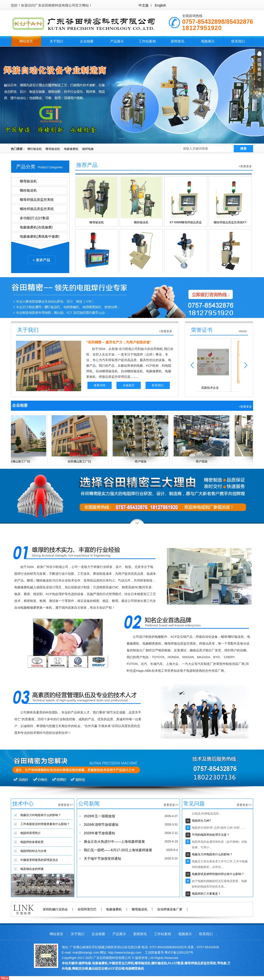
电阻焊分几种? (201, 821)
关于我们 (56, 41)
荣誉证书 (202, 330)
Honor (243, 331)
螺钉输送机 (35, 149)
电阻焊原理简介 (31, 833)
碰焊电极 (88, 149)
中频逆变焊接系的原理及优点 (39, 860)
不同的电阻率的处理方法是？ (211, 835)
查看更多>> (65, 805)
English (160, 5)
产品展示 (117, 41)
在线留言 (129, 385)
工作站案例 (147, 41)
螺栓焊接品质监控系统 (37, 209)
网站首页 (26, 41)
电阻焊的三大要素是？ (206, 894)
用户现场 (142, 439)
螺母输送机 (53, 149)
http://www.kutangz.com (125, 952)
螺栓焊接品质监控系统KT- (230, 202)
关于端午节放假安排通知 (102, 859)
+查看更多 (245, 166)
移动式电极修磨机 (141, 254)
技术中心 (23, 804)
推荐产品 (87, 165)
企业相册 (87, 41)
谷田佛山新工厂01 (81, 439)
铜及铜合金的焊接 (32, 869)
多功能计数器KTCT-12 (97, 254)
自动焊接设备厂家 (170, 909)
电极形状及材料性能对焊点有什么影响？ (218, 875)
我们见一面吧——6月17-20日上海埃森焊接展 (118, 850)
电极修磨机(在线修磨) (36, 227)
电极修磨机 (71, 149)
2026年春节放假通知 (99, 833)
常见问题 (194, 804)
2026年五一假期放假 (99, 816)
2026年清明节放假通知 (101, 825)
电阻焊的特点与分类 (33, 851)
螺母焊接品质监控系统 (37, 200)
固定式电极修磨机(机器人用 (186, 254)
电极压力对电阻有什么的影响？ (41, 815)
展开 (259, 68)
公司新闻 (89, 804)
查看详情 (100, 385)
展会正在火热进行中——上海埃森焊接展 (114, 842)
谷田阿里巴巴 (87, 909)
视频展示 (208, 41)
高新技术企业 (218, 365)
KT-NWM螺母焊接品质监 (186, 202)
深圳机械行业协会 (55, 909)
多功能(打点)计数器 (35, 218)
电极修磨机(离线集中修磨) (40, 236)
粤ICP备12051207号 (179, 952)
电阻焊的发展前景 (32, 842)
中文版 (144, 5)
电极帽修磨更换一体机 (230, 254)
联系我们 (238, 41)
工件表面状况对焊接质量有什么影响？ (45, 824)
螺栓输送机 (28, 190)
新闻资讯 (178, 41)
